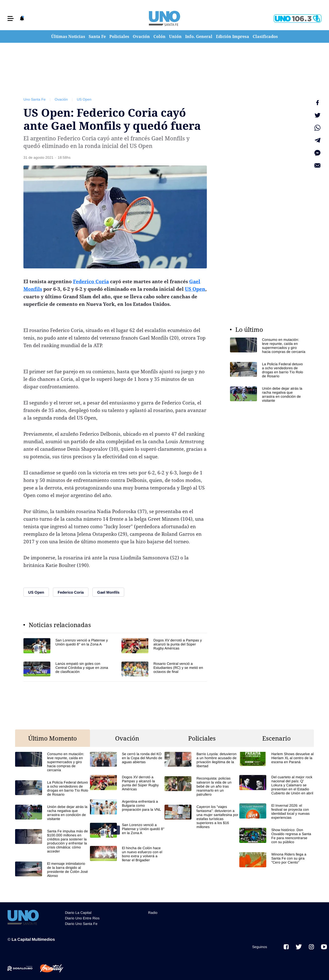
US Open (84, 99)
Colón (159, 36)
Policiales (119, 36)
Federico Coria (91, 281)
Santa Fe (97, 36)
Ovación (141, 36)
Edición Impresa (233, 36)
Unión (175, 36)
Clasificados (265, 36)
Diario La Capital (78, 913)
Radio (153, 913)
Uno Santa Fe (35, 99)
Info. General (199, 36)
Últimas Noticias (68, 36)
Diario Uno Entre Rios (82, 918)
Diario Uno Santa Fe (81, 924)
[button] (11, 18)
